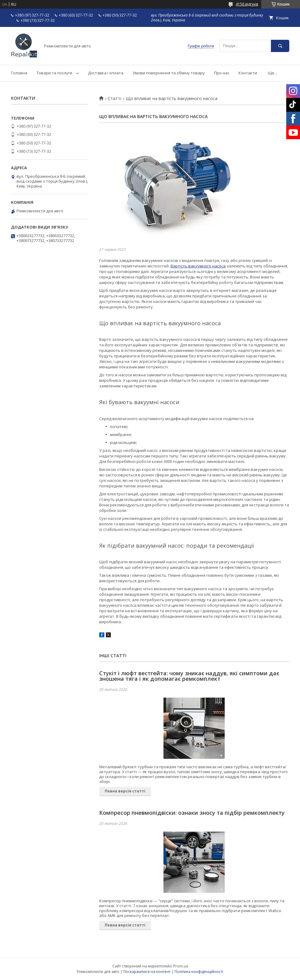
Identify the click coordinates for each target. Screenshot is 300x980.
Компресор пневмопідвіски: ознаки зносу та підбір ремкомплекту (192, 813)
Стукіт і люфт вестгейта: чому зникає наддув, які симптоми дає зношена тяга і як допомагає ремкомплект (189, 676)
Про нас (222, 73)
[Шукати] (280, 46)
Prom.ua (181, 966)
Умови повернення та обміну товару (169, 73)
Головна (19, 73)
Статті (114, 99)
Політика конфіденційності (199, 972)
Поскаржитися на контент (147, 972)
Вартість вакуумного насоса (198, 266)
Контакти (248, 73)
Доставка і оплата (106, 73)
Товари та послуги (54, 73)
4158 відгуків (247, 4)
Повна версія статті (125, 791)
